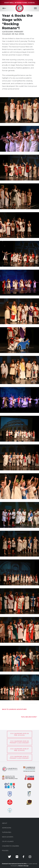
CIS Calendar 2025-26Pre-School (19, 734)
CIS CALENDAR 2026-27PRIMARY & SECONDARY (19, 757)
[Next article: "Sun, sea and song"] (29, 717)
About (5, 823)
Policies (5, 850)
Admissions (7, 828)
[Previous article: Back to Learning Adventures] (14, 709)
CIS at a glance (8, 841)
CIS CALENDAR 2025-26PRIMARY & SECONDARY (19, 742)
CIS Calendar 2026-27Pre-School (19, 750)
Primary (19, 32)
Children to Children (10, 846)
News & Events (8, 837)
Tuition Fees (7, 832)
